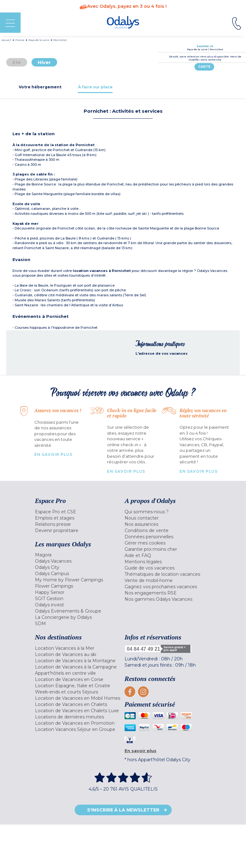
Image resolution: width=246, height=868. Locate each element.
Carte (204, 67)
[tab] (40, 87)
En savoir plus (53, 454)
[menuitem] (78, 512)
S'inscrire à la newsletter (123, 810)
